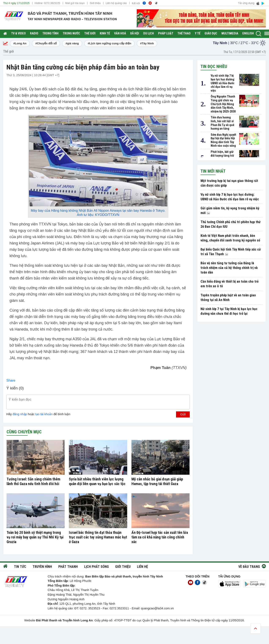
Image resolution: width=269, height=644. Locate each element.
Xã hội (135, 33)
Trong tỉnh (51, 33)
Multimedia (230, 33)
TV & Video (18, 33)
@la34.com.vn (164, 608)
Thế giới (90, 33)
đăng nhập (20, 414)
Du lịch (149, 33)
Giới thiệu (95, 3)
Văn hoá (120, 33)
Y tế (198, 33)
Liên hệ (142, 567)
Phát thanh (68, 567)
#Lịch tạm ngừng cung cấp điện (109, 43)
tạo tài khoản (44, 414)
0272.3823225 (52, 3)
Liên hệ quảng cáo (116, 3)
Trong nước (71, 33)
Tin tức (20, 567)
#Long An (20, 43)
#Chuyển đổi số (46, 43)
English (248, 33)
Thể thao (184, 33)
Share (11, 380)
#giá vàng (72, 43)
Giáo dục (211, 33)
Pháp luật (166, 33)
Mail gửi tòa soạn (75, 3)
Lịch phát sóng (96, 567)
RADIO (34, 33)
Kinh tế (105, 33)
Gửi (183, 414)
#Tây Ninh (147, 43)
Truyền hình (42, 567)
